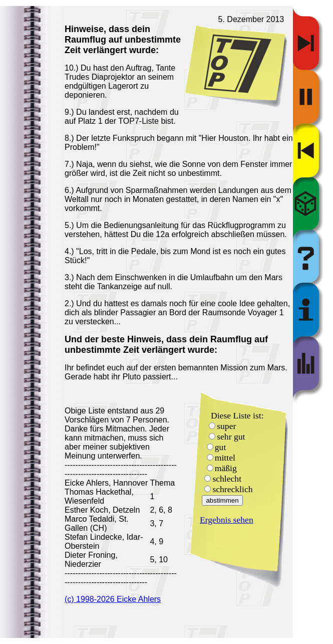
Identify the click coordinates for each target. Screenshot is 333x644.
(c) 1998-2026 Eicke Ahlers (113, 599)
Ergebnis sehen (227, 520)
